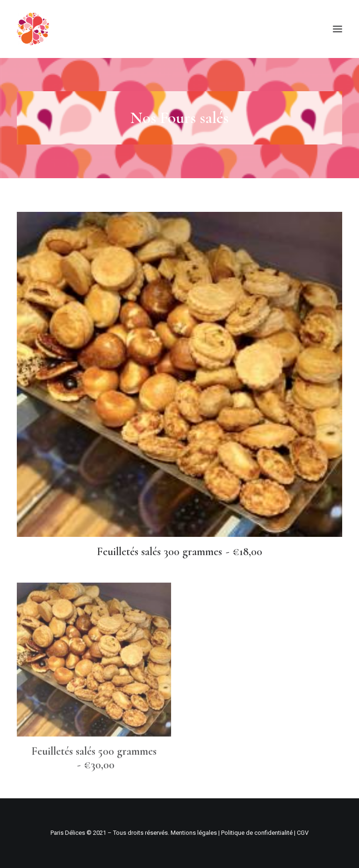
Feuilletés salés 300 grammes (180, 552)
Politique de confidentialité (257, 833)
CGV (303, 833)
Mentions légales (194, 833)
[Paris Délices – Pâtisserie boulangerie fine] (33, 29)
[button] (337, 29)
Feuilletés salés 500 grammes (94, 788)
